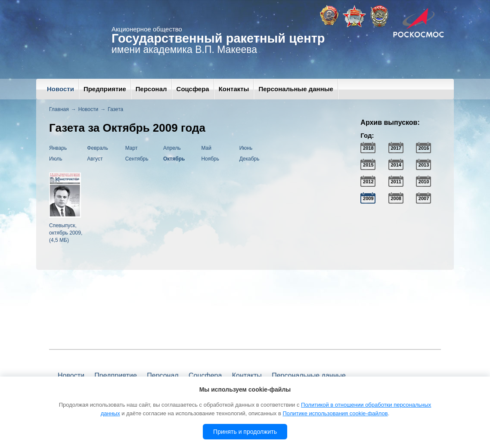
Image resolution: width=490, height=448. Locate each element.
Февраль (98, 148)
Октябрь (174, 159)
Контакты (234, 89)
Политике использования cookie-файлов (335, 413)
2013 (424, 165)
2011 (396, 182)
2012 (368, 182)
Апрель (172, 148)
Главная (59, 109)
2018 (368, 148)
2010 (424, 182)
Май (206, 148)
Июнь (246, 148)
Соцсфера (193, 89)
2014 (396, 165)
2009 (368, 198)
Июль (56, 159)
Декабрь (250, 159)
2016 (424, 148)
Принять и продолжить (245, 432)
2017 (396, 148)
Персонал (151, 89)
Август (95, 159)
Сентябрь (137, 159)
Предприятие (105, 89)
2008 (396, 198)
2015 (368, 165)
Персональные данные (296, 89)
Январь (58, 148)
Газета (115, 109)
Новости (60, 89)
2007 (424, 198)
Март (132, 148)
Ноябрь (210, 159)
